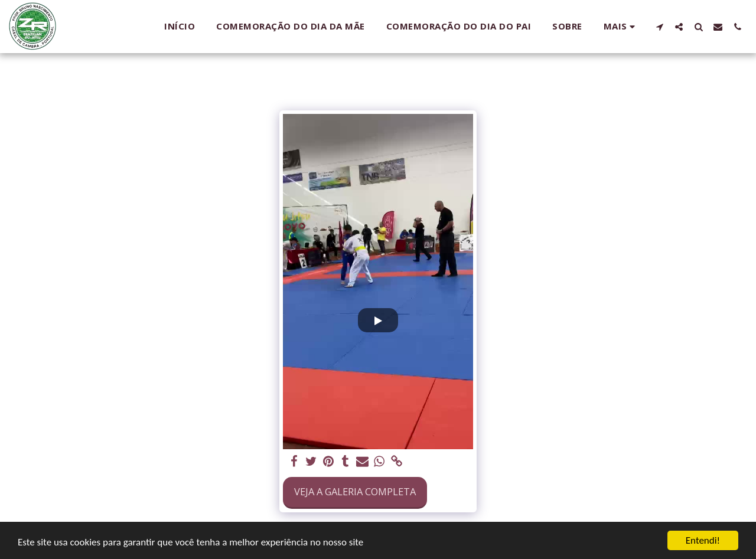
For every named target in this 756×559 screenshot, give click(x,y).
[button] (659, 27)
